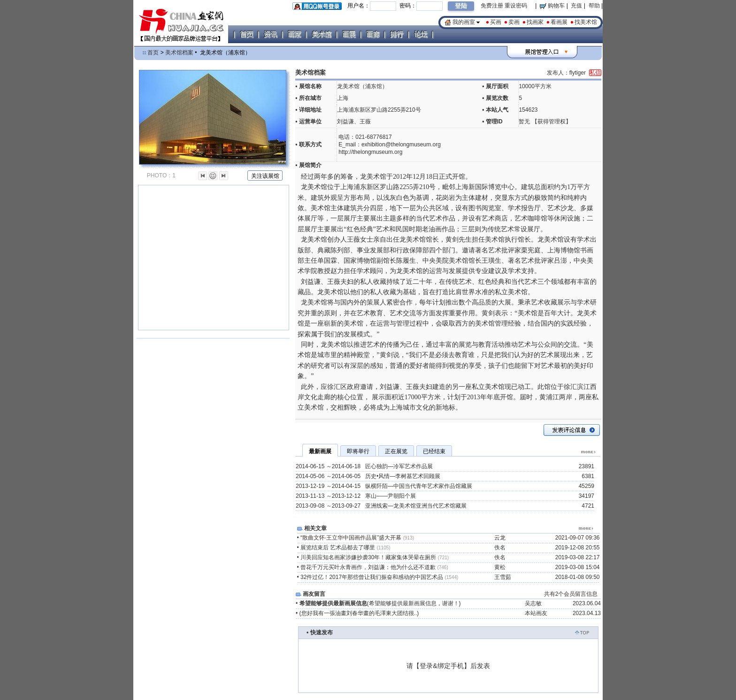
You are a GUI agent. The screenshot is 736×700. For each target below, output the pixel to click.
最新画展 (320, 451)
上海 (343, 98)
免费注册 (492, 6)
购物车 (552, 6)
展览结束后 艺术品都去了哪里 (345, 548)
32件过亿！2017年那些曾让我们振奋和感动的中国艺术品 (379, 577)
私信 (595, 73)
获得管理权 (552, 122)
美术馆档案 (179, 53)
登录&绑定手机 (441, 666)
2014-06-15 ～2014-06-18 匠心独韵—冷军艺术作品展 (364, 466)
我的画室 (464, 22)
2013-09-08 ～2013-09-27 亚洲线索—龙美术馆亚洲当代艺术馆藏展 (381, 506)
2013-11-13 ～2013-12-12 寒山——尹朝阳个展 (356, 496)
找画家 (535, 22)
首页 (153, 53)
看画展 (559, 22)
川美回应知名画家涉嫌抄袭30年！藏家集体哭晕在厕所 (375, 557)
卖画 (514, 22)
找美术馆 (586, 22)
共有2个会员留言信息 (571, 594)
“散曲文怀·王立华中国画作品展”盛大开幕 (357, 538)
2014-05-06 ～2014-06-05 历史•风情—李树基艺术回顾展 (368, 476)
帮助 (594, 6)
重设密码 (516, 6)
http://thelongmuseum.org (370, 152)
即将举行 (358, 451)
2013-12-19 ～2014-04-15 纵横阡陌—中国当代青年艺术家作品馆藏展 (384, 486)
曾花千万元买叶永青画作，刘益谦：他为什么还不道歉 (374, 567)
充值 (576, 6)
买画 (496, 22)
